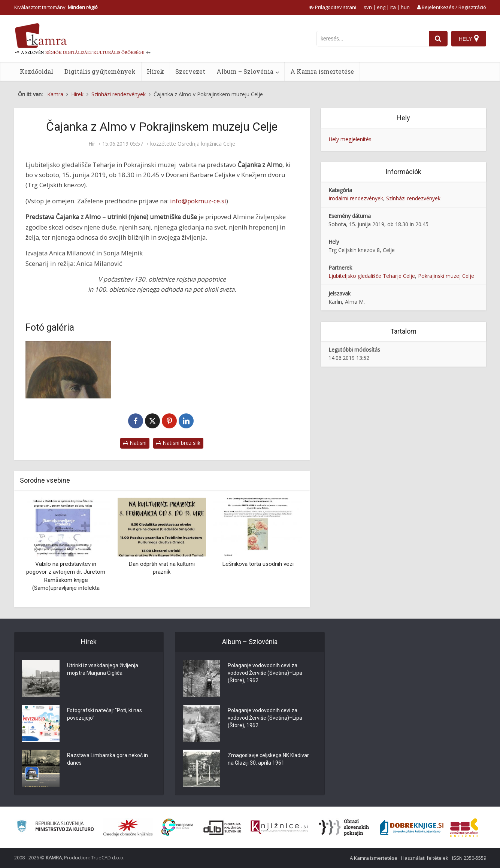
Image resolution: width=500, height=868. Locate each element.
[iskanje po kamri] (373, 39)
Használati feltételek (425, 858)
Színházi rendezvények (413, 198)
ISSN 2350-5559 (469, 858)
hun (405, 7)
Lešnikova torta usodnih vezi (258, 564)
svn (368, 7)
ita (393, 7)
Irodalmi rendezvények (356, 198)
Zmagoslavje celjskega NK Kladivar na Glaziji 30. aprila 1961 (268, 759)
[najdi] (438, 39)
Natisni (135, 443)
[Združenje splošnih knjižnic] (464, 828)
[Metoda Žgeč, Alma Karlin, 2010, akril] (69, 370)
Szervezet (190, 71)
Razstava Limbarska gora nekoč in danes (107, 759)
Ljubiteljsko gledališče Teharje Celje (372, 276)
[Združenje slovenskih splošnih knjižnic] (279, 828)
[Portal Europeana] (177, 827)
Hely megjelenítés (350, 139)
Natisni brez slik (178, 443)
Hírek (155, 71)
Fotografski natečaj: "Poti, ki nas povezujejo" (104, 714)
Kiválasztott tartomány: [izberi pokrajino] (56, 7)
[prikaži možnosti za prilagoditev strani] (333, 7)
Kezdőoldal (37, 71)
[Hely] (469, 39)
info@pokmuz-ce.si (198, 201)
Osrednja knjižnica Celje (206, 144)
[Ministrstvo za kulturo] (55, 827)
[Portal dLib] (222, 828)
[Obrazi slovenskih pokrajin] (344, 828)
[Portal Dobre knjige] (412, 828)
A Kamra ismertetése (322, 71)
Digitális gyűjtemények (100, 71)
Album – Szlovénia (245, 71)
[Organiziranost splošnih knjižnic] (128, 828)
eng (381, 7)
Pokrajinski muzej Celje (446, 276)
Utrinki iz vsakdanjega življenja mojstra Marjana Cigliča (103, 669)
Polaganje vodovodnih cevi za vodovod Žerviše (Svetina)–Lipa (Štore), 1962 (265, 673)
